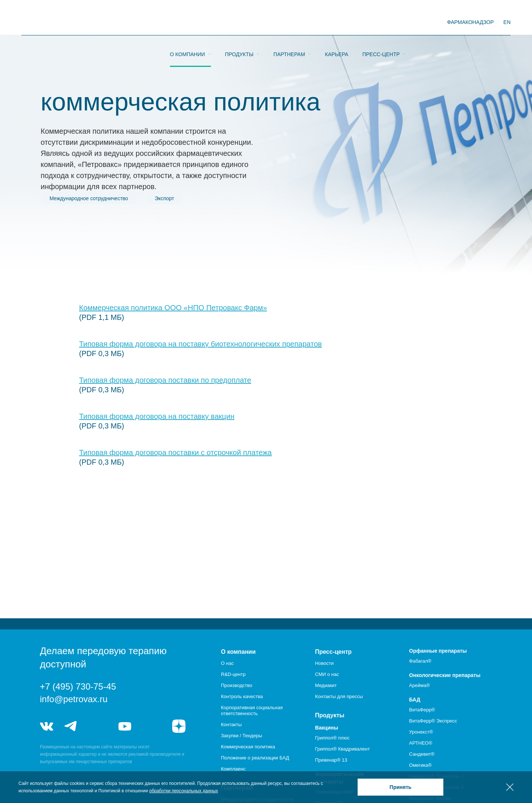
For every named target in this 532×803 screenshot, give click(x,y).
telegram (71, 726)
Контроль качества (242, 696)
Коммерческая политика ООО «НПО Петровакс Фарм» (173, 308)
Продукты (239, 23)
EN (507, 22)
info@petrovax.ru (74, 699)
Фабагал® (420, 661)
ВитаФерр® (422, 710)
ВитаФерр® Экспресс (433, 721)
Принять (400, 787)
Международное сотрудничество (89, 198)
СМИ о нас (327, 674)
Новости (324, 663)
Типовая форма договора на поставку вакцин (157, 416)
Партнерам (289, 23)
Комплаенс (233, 769)
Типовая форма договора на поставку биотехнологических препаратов (200, 344)
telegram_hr (98, 726)
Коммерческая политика (248, 747)
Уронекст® (421, 732)
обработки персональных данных (184, 791)
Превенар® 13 (331, 760)
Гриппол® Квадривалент (342, 749)
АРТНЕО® (420, 743)
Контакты (231, 725)
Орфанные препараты (438, 651)
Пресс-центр (381, 23)
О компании (187, 23)
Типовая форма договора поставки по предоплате (165, 380)
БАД (415, 700)
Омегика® (420, 765)
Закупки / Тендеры (241, 736)
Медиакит (326, 685)
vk (47, 726)
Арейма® (419, 685)
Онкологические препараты (445, 675)
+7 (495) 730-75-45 (78, 686)
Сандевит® (422, 754)
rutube (152, 726)
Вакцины (327, 728)
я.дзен (179, 726)
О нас (227, 663)
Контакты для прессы (339, 696)
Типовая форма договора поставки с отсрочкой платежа (175, 452)
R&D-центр (233, 674)
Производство (237, 685)
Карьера (337, 23)
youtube (125, 726)
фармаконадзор (470, 22)
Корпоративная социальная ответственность (252, 710)
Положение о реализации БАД (255, 758)
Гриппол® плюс (332, 738)
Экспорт (165, 198)
